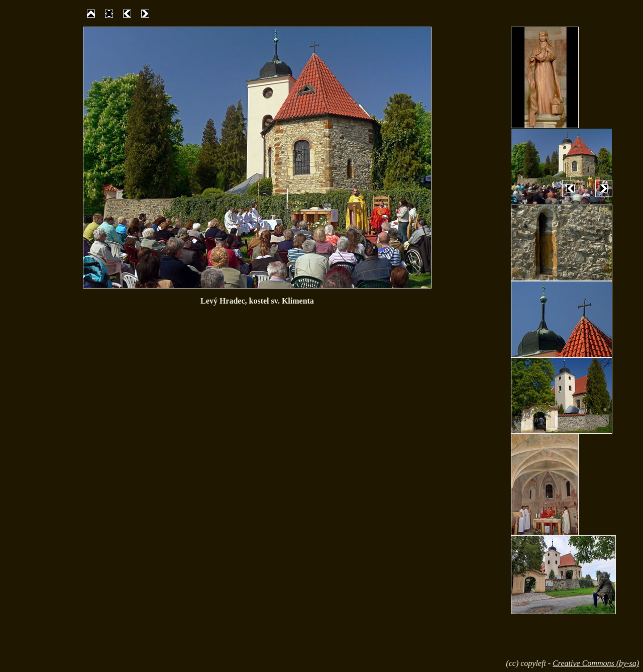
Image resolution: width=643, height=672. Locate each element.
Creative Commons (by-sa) (596, 663)
